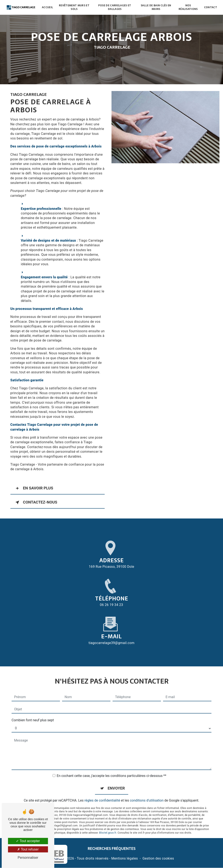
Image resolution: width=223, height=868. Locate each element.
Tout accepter (28, 841)
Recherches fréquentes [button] (112, 849)
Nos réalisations (188, 7)
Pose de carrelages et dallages (115, 7)
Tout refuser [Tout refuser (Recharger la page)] (28, 849)
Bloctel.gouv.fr (108, 824)
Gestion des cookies (158, 859)
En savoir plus (34, 488)
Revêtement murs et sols (74, 7)
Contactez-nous (36, 502)
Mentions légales (125, 859)
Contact (210, 7)
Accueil (48, 7)
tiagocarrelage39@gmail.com (111, 634)
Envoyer (116, 779)
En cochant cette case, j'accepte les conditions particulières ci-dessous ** (112, 767)
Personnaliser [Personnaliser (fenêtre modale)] (28, 858)
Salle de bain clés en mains (156, 7)
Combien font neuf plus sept (33, 711)
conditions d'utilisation (147, 792)
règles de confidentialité (102, 792)
